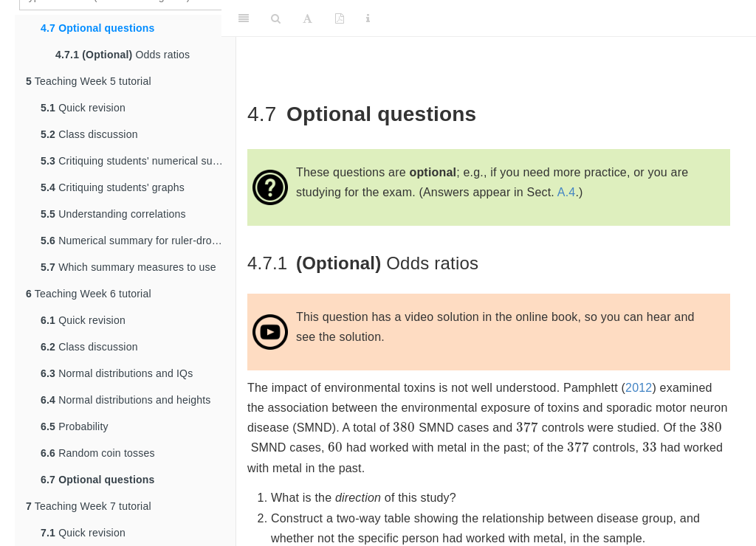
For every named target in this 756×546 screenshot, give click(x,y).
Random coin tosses (98, 453)
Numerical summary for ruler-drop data (138, 241)
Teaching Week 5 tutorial (89, 81)
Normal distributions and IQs (117, 373)
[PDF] (340, 18)
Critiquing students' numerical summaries (138, 161)
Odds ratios (123, 55)
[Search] (276, 18)
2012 (639, 388)
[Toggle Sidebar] (244, 18)
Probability (75, 426)
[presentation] (404, 427)
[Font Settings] (307, 18)
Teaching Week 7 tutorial (89, 506)
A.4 (567, 192)
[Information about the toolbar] (368, 18)
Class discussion (89, 134)
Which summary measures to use (128, 267)
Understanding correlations (113, 214)
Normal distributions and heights (126, 400)
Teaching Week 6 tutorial (89, 294)
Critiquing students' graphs (113, 187)
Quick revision (83, 108)
